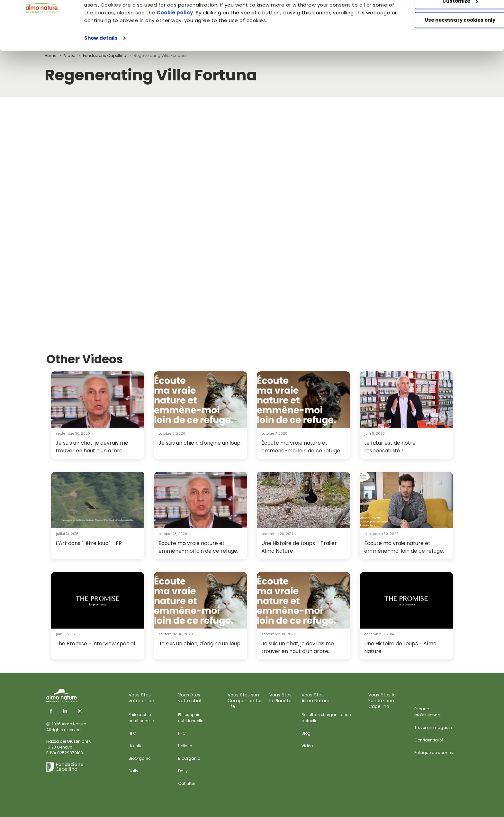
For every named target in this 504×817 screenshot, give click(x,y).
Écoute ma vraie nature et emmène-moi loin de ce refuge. (301, 447)
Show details (101, 72)
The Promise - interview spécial (95, 644)
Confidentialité (429, 740)
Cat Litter (187, 783)
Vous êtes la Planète (280, 698)
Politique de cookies (434, 753)
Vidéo (307, 746)
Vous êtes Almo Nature (315, 698)
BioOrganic (140, 758)
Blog (306, 733)
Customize (450, 35)
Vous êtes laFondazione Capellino (382, 701)
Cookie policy (212, 46)
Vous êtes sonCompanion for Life (245, 701)
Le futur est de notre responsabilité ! (390, 447)
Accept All (450, 16)
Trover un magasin (433, 727)
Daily (133, 771)
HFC (132, 733)
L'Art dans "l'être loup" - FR (89, 543)
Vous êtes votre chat (190, 698)
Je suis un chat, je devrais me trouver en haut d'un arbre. (92, 447)
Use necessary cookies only (450, 54)
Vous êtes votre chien (141, 698)
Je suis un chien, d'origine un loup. (200, 443)
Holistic (136, 746)
